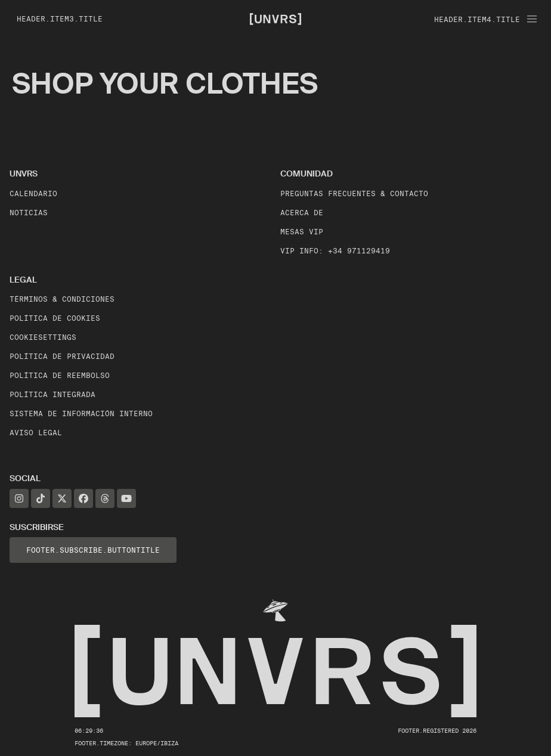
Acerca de (302, 213)
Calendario (33, 193)
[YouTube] (126, 498)
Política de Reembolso (60, 375)
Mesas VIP (302, 232)
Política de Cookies (55, 318)
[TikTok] (41, 498)
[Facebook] (83, 498)
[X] (62, 498)
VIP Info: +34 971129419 (335, 251)
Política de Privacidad (62, 356)
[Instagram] (19, 498)
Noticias (29, 213)
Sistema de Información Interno (81, 413)
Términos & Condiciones (62, 299)
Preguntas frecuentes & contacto (354, 193)
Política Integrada (52, 394)
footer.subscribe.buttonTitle (93, 550)
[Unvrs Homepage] (275, 18)
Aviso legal (36, 433)
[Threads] (105, 498)
